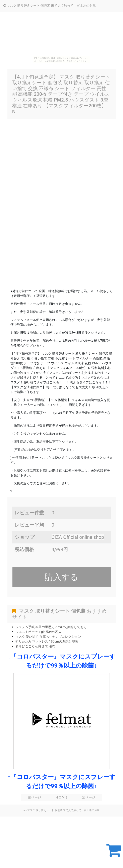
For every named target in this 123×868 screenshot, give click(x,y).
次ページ (89, 797)
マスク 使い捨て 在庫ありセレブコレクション (48, 637)
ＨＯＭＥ (62, 797)
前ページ (35, 797)
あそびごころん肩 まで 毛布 (36, 646)
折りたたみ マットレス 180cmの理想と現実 (47, 641)
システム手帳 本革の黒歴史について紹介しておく (51, 627)
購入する (62, 577)
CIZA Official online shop (78, 537)
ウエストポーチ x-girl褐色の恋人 (39, 632)
